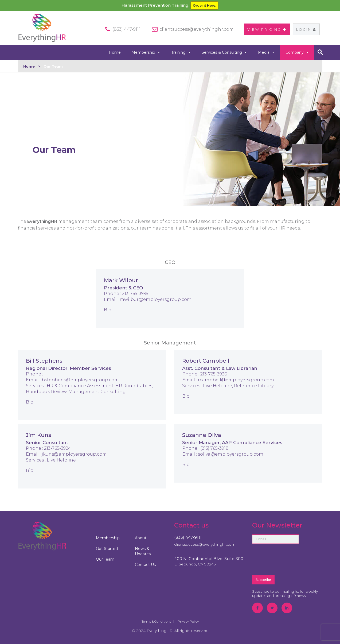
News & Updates (143, 551)
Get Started (107, 549)
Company (297, 53)
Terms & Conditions (156, 621)
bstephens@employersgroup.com (80, 380)
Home (115, 52)
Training (181, 53)
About (141, 538)
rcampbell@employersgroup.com (236, 380)
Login (306, 29)
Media (266, 53)
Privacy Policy (188, 621)
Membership (146, 53)
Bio (108, 310)
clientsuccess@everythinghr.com (197, 29)
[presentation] (293, 559)
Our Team (105, 559)
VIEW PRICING (267, 29)
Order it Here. (204, 5)
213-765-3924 (58, 448)
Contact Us (145, 565)
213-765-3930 (214, 374)
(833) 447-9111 (188, 537)
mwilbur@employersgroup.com (156, 299)
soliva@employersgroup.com (231, 454)
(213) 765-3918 (214, 448)
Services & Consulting (224, 53)
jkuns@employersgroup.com (74, 454)
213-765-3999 (135, 294)
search (320, 52)
